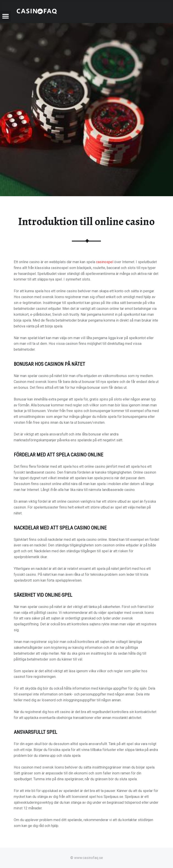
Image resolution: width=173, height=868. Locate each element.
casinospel (105, 262)
